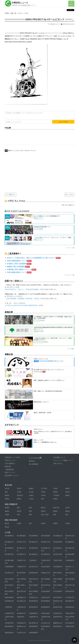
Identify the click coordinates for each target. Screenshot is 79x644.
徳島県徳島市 (9, 626)
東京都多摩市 (58, 542)
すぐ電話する (10, 195)
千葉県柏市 (33, 560)
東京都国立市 (58, 536)
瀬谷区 (43, 511)
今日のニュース (10, 460)
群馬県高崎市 (33, 573)
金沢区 (68, 508)
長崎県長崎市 (9, 633)
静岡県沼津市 (58, 607)
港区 (43, 499)
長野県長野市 (33, 607)
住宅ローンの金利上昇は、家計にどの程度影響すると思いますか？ (34, 258)
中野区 (7, 13)
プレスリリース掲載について (63, 460)
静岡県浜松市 (70, 607)
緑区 (55, 515)
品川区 (31, 492)
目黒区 (55, 499)
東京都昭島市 (9, 536)
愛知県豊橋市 (46, 601)
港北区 (19, 511)
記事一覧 (14, 13)
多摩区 (55, 523)
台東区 (31, 495)
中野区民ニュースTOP (12, 457)
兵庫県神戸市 (21, 613)
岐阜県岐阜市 (70, 601)
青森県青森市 (9, 597)
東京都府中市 (21, 554)
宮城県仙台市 (33, 597)
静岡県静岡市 (46, 607)
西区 (30, 515)
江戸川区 (44, 488)
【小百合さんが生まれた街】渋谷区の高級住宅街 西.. (22, 305)
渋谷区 (43, 492)
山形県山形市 (46, 597)
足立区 (7, 488)
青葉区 (7, 508)
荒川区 (19, 488)
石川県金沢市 (70, 597)
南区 (67, 515)
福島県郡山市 (21, 597)
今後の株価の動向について (19, 272)
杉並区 (68, 492)
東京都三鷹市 (58, 554)
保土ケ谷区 (45, 515)
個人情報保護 (33, 464)
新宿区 (55, 492)
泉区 (30, 508)
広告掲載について (59, 457)
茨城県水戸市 (46, 573)
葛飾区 (68, 488)
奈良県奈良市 (58, 613)
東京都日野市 (9, 554)
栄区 (30, 511)
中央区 (43, 495)
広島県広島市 (9, 623)
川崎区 (19, 523)
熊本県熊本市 (58, 626)
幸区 (30, 523)
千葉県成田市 (70, 560)
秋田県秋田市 (70, 591)
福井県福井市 (58, 597)
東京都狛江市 (33, 542)
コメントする (63, 122)
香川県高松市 (70, 623)
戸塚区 (7, 515)
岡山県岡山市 (33, 623)
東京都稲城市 (21, 536)
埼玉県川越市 (46, 567)
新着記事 (8, 466)
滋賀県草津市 (58, 617)
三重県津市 (9, 607)
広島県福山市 (21, 623)
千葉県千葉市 (58, 560)
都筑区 (55, 511)
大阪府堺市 (21, 617)
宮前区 (7, 527)
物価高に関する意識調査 (18, 267)
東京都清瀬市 (46, 536)
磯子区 (43, 508)
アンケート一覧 (69, 275)
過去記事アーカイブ (12, 475)
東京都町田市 (46, 554)
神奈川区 (56, 508)
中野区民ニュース (20, 3)
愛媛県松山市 (58, 623)
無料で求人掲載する (68, 205)
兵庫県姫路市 (33, 613)
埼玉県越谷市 (58, 567)
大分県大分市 (21, 633)
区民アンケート (10, 472)
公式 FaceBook (35, 458)
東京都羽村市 (33, 548)
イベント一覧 (70, 248)
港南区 (7, 511)
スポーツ (21, 13)
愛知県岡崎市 (33, 601)
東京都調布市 (70, 542)
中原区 (68, 523)
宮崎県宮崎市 (70, 626)
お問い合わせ (58, 463)
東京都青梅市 (33, 536)
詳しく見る (69, 195)
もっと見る (71, 349)
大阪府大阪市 (70, 613)
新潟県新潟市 (9, 601)
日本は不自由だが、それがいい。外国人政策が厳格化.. (22, 289)
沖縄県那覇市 (33, 633)
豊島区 (68, 495)
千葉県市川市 (21, 560)
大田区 (55, 488)
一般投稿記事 (9, 469)
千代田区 (56, 495)
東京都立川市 (46, 542)
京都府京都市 (46, 613)
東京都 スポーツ (54, 24)
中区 (18, 515)
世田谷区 (20, 495)
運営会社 (32, 461)
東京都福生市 (33, 554)
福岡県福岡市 (33, 626)
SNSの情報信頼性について (19, 261)
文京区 (31, 499)
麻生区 (7, 523)
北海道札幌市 (46, 591)
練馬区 (19, 499)
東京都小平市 (21, 542)
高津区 (43, 523)
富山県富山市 (21, 601)
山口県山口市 (46, 623)
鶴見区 (68, 511)
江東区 (19, 492)
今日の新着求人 (10, 463)
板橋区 (31, 488)
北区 (6, 492)
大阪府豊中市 (33, 617)
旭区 (18, 508)
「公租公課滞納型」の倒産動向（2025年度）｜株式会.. (22, 299)
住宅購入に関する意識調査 (19, 264)
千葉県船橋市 (9, 567)
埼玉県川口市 (33, 567)
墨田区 (7, 495)
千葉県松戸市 (21, 567)
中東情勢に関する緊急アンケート (22, 269)
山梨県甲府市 (9, 613)
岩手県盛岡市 (58, 591)
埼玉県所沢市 (9, 573)
